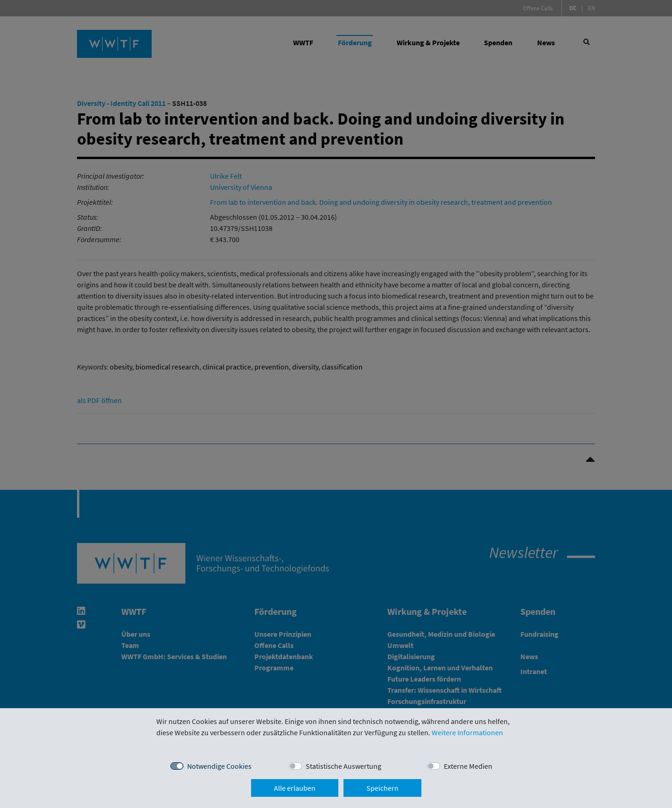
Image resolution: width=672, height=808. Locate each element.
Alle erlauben (295, 788)
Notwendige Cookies (219, 766)
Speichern (382, 788)
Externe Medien (468, 766)
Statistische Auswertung (343, 766)
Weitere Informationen (467, 732)
